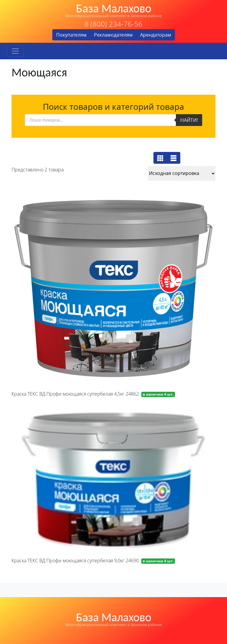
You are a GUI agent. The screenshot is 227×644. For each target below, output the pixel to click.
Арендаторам (156, 35)
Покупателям (71, 35)
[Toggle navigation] (15, 51)
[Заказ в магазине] (182, 173)
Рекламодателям (113, 35)
